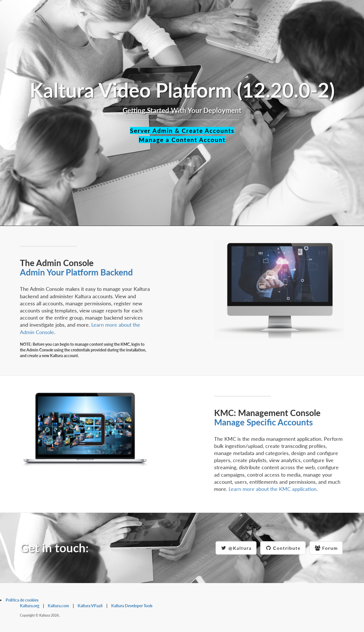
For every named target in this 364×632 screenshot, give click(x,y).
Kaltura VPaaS (90, 606)
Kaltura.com (58, 606)
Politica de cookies (22, 600)
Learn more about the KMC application (273, 489)
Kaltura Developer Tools (132, 606)
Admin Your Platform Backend (76, 272)
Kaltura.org (30, 606)
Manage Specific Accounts (263, 422)
